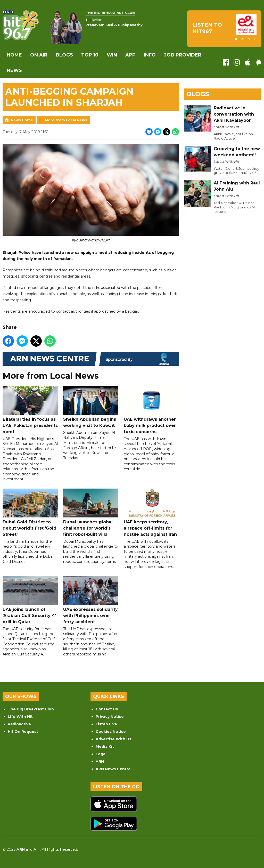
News (14, 70)
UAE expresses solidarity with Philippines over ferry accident (91, 600)
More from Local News (66, 120)
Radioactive (19, 724)
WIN (112, 55)
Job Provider (183, 55)
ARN (100, 761)
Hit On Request (23, 732)
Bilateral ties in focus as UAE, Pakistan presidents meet (30, 410)
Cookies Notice (111, 732)
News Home (22, 120)
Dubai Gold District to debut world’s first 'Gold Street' (30, 513)
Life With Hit (20, 717)
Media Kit (105, 747)
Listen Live (106, 724)
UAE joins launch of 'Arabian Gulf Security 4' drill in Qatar (30, 600)
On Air (39, 55)
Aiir (37, 849)
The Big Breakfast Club (31, 709)
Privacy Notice (110, 717)
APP (130, 55)
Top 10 (90, 55)
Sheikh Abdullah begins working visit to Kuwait (91, 407)
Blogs (64, 55)
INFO (150, 55)
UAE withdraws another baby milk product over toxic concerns (151, 410)
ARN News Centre (113, 769)
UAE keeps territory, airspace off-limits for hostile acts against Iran (151, 513)
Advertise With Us (113, 739)
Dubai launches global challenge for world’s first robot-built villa (91, 513)
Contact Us (107, 709)
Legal (101, 754)
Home (14, 55)
